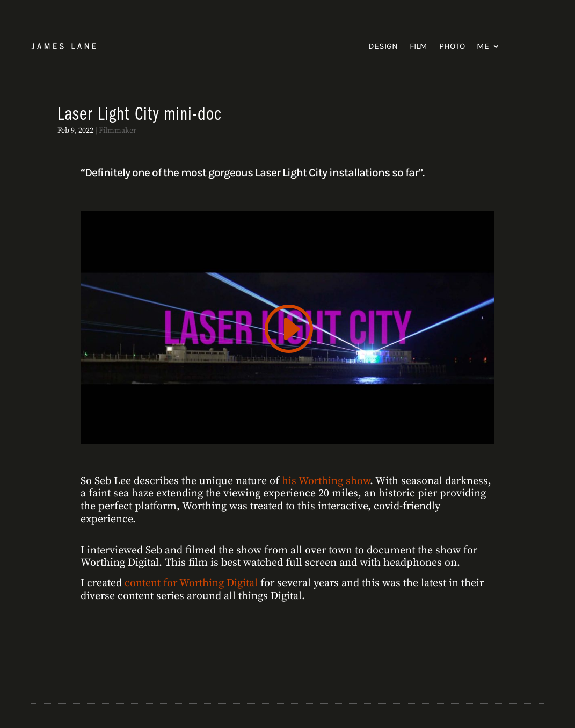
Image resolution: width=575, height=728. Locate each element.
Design (383, 46)
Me (483, 46)
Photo (452, 46)
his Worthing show (326, 481)
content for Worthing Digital (191, 583)
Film (418, 46)
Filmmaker (118, 131)
